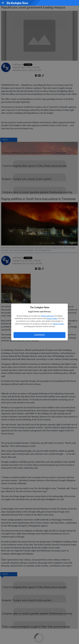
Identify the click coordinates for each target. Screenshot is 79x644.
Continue (39, 335)
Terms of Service (47, 316)
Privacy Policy (52, 318)
